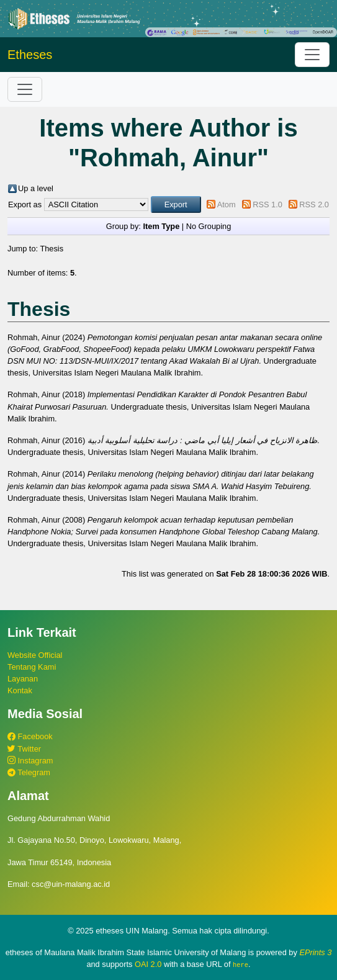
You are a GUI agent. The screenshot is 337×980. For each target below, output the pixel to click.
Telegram (29, 772)
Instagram (30, 761)
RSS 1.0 (267, 205)
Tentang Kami (32, 667)
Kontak (20, 690)
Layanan (23, 679)
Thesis (52, 249)
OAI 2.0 (148, 964)
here (240, 964)
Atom (227, 205)
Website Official (35, 655)
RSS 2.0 (314, 205)
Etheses (30, 55)
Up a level (36, 188)
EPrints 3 (315, 952)
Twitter (24, 749)
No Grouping (209, 226)
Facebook (30, 736)
